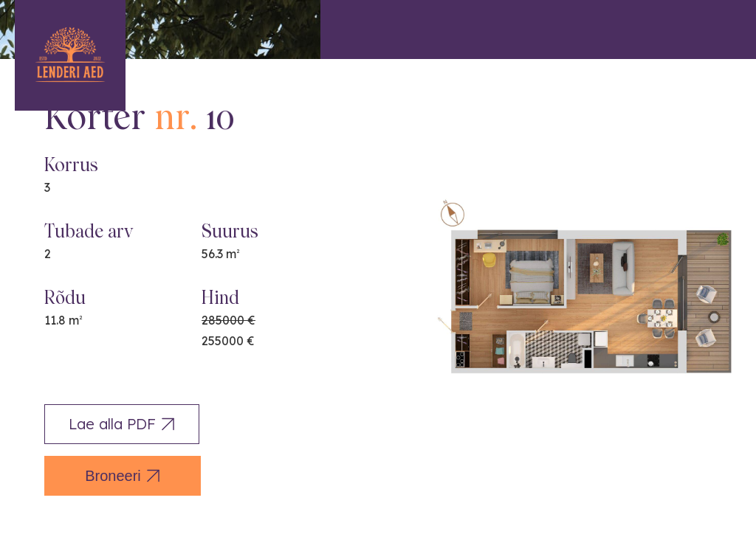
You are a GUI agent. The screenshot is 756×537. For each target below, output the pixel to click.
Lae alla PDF (122, 424)
